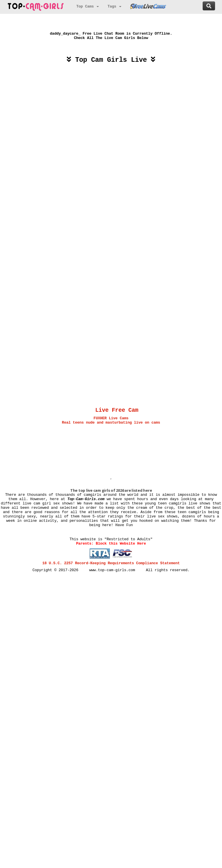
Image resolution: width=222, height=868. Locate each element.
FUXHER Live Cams (111, 418)
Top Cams (88, 6)
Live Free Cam (117, 410)
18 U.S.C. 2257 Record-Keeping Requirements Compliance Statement (111, 563)
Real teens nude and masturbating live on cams (111, 423)
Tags (114, 6)
